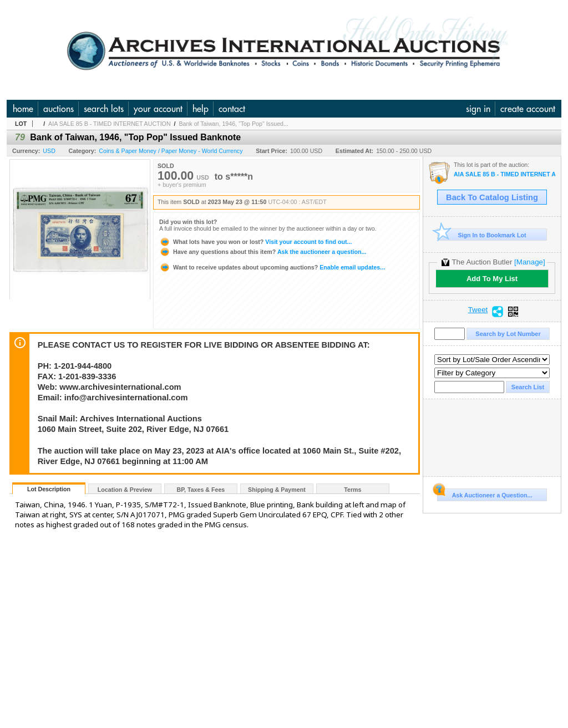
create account (528, 109)
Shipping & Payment (277, 490)
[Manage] (529, 262)
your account (158, 109)
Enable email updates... (272, 267)
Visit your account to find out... (255, 242)
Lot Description (49, 489)
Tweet (478, 310)
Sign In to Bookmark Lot (482, 235)
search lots (104, 109)
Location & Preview (125, 490)
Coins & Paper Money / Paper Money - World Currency (171, 151)
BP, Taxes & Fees (201, 490)
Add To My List (492, 279)
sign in (478, 109)
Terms (353, 490)
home (23, 109)
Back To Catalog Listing (492, 197)
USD (49, 151)
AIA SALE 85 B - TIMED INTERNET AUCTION (109, 124)
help (201, 109)
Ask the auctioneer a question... (263, 252)
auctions (59, 109)
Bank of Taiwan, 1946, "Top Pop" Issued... (234, 124)
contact (232, 109)
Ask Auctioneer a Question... (485, 493)
